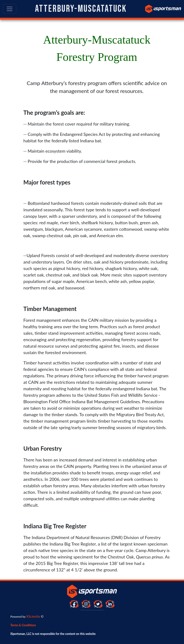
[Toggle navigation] (10, 9)
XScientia (33, 616)
